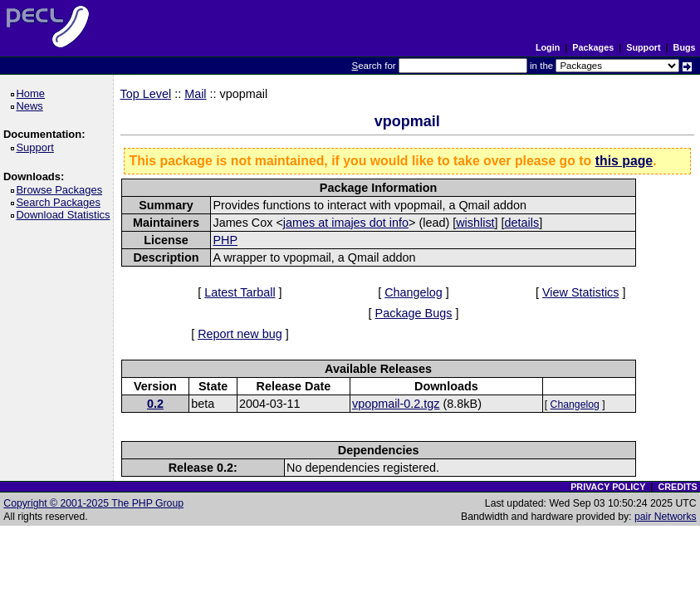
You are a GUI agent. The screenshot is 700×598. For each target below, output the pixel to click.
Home (33, 93)
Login (548, 47)
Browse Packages (62, 190)
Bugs (685, 47)
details (522, 223)
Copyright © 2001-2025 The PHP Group (93, 503)
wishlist (475, 223)
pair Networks (666, 517)
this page (624, 161)
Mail (195, 94)
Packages (593, 47)
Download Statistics (66, 215)
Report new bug (240, 334)
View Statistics (581, 292)
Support (643, 47)
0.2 (155, 404)
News (32, 106)
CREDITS (677, 487)
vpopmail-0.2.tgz (396, 404)
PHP (225, 240)
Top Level (146, 94)
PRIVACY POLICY (608, 487)
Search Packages (61, 202)
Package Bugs (414, 313)
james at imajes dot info (346, 223)
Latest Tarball (240, 292)
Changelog (414, 292)
